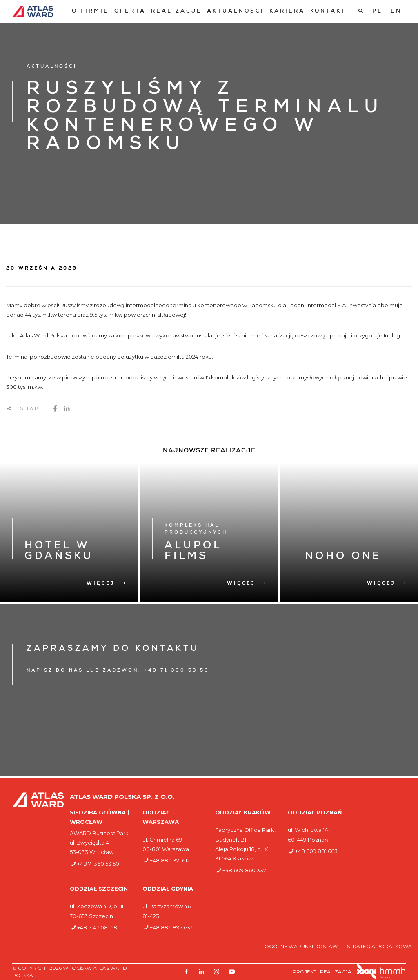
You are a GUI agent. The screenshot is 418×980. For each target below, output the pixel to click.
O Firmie (90, 12)
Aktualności (236, 12)
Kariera (287, 12)
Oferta (130, 12)
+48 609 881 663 (316, 851)
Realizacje (177, 12)
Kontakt (328, 12)
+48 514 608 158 (97, 927)
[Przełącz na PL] (377, 11)
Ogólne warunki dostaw (302, 946)
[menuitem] (90, 12)
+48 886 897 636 (172, 927)
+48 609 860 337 (244, 870)
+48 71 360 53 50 (98, 864)
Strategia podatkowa (379, 946)
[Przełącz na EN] (396, 11)
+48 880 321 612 (170, 860)
